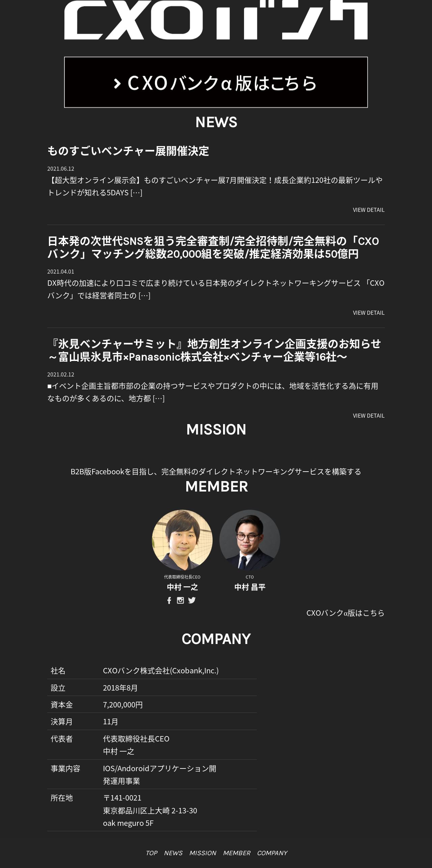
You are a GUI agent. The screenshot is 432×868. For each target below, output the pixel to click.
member (236, 853)
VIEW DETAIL (369, 209)
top (151, 853)
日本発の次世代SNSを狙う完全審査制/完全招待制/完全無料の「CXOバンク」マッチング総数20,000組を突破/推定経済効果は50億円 (213, 248)
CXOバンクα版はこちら (346, 612)
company (272, 853)
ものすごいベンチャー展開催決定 (128, 151)
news (173, 853)
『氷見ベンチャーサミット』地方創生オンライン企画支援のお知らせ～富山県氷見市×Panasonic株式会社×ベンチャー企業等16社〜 (214, 351)
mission (202, 853)
